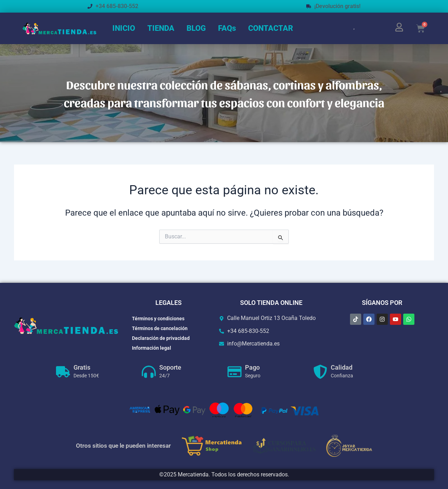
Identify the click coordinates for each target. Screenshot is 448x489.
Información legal (152, 348)
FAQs (227, 28)
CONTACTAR (271, 28)
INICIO (124, 28)
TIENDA (161, 28)
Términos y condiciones (158, 319)
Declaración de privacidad (161, 338)
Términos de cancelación (160, 328)
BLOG (196, 28)
